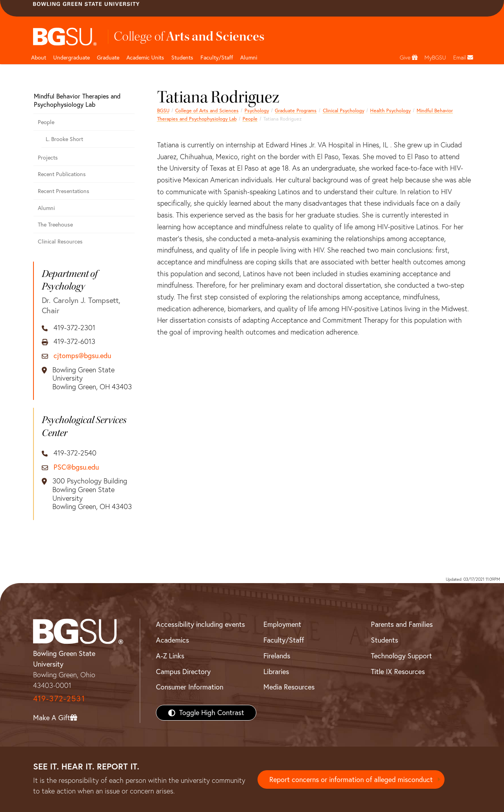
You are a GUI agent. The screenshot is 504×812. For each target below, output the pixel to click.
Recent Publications (62, 174)
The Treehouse (55, 225)
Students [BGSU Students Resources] (384, 640)
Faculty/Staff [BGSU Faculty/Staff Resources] (284, 640)
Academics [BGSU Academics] (172, 640)
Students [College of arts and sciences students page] (182, 58)
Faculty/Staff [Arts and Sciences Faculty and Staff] (217, 58)
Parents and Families (402, 624)
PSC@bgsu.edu (76, 467)
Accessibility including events (200, 624)
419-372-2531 (59, 698)
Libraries (276, 672)
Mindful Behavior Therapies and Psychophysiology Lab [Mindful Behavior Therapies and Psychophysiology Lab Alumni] (77, 100)
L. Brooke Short (64, 139)
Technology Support (401, 656)
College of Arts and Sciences (207, 111)
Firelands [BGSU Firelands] (277, 656)
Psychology (257, 111)
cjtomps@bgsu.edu (82, 356)
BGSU (163, 111)
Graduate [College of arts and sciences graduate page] (108, 58)
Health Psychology (390, 111)
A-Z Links (170, 656)
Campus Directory (183, 672)
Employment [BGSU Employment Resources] (282, 624)
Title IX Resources (398, 672)
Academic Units (145, 58)
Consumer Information (190, 687)
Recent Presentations (64, 191)
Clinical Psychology (344, 111)
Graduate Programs (296, 111)
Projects (48, 158)
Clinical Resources (60, 242)
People (250, 119)
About (39, 58)
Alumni (249, 58)
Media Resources (289, 687)
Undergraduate (71, 58)
